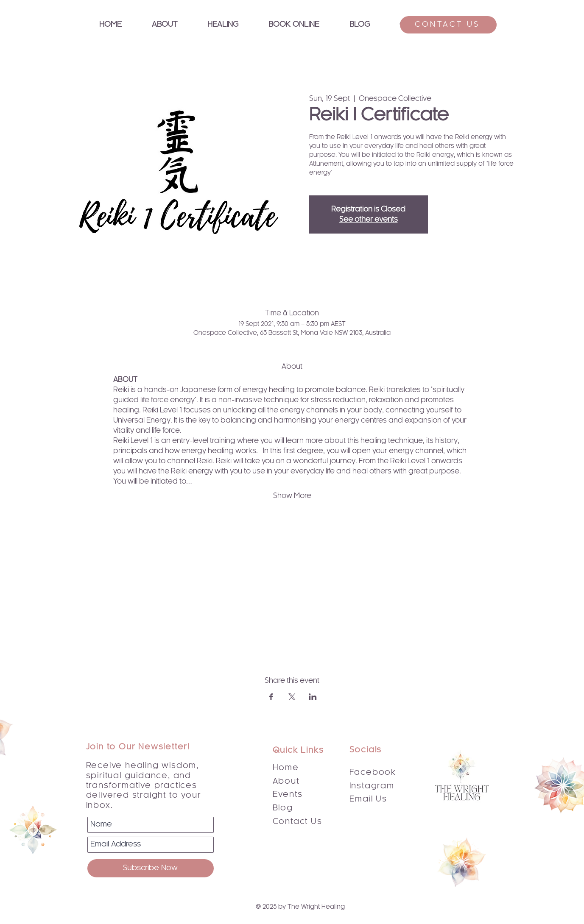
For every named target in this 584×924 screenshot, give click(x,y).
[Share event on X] (292, 697)
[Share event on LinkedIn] (313, 697)
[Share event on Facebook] (271, 697)
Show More (292, 496)
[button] (223, 25)
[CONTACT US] (448, 25)
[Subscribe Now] (151, 868)
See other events (369, 220)
